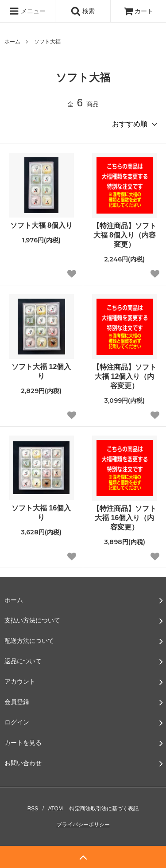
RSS (33, 809)
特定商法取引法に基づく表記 (104, 809)
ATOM (55, 809)
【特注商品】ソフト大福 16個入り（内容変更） (124, 518)
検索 (83, 11)
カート (139, 11)
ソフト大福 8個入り (41, 225)
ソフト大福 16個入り (41, 513)
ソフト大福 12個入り (41, 371)
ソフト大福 (47, 42)
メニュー (27, 11)
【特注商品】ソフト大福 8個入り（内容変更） (124, 235)
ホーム (12, 42)
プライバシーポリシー (83, 825)
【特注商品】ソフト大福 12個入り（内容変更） (124, 376)
